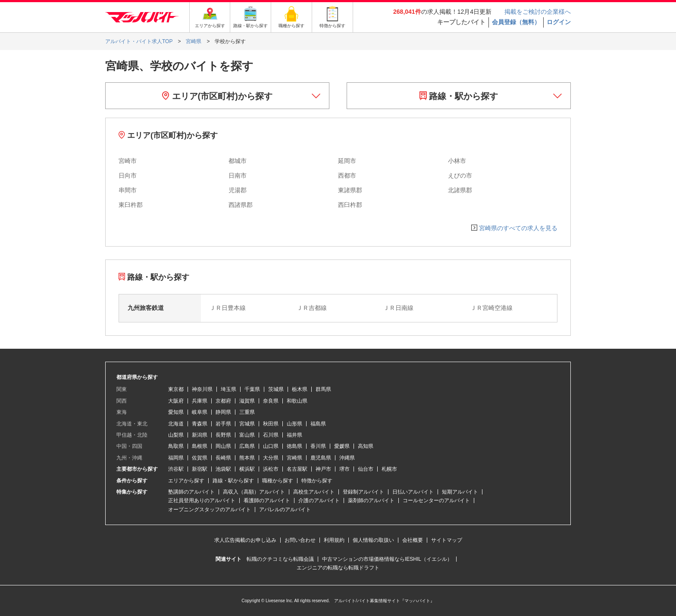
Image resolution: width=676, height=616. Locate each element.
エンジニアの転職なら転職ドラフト (338, 568)
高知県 (366, 446)
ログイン (559, 22)
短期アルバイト (460, 492)
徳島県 (294, 446)
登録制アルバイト (363, 492)
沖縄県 (347, 458)
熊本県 (247, 458)
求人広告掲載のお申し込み (245, 540)
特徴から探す (317, 481)
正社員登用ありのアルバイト (202, 500)
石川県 (271, 435)
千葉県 (252, 389)
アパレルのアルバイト (285, 510)
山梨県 (176, 435)
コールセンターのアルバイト (436, 500)
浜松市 (271, 469)
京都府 (223, 401)
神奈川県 (202, 389)
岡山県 (223, 446)
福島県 (318, 424)
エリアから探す (186, 481)
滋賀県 (247, 401)
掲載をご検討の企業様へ (538, 12)
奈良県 (271, 401)
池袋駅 (223, 469)
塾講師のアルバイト (191, 492)
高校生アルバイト (314, 492)
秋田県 (271, 424)
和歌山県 (297, 401)
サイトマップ (447, 540)
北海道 (176, 424)
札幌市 (389, 469)
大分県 (271, 458)
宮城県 (247, 424)
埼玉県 (228, 389)
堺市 (344, 469)
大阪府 (176, 401)
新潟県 (200, 435)
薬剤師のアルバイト (371, 500)
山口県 (271, 446)
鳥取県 (176, 446)
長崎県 (223, 458)
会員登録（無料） (516, 22)
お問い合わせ (300, 540)
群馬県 (323, 389)
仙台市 (366, 469)
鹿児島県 (321, 458)
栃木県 (300, 389)
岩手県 (223, 424)
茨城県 (276, 389)
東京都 (176, 389)
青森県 (200, 424)
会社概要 (413, 540)
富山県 (247, 435)
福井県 (294, 435)
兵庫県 (200, 401)
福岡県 (176, 458)
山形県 (294, 424)
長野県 (223, 435)
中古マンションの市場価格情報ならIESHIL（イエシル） (387, 559)
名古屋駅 (297, 469)
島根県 (200, 446)
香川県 (318, 446)
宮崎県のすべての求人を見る (518, 228)
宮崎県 (294, 458)
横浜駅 (247, 469)
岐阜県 (200, 412)
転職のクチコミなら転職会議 (280, 559)
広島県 (247, 446)
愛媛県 (342, 446)
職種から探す (278, 481)
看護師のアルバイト (267, 500)
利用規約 (334, 540)
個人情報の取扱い (373, 540)
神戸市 (323, 469)
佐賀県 (200, 458)
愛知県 (176, 412)
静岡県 (223, 412)
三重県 (247, 412)
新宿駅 (200, 469)
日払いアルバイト (413, 492)
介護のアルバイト (319, 500)
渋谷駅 (176, 469)
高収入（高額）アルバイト (254, 492)
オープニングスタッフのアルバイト (210, 510)
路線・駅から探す (459, 96)
